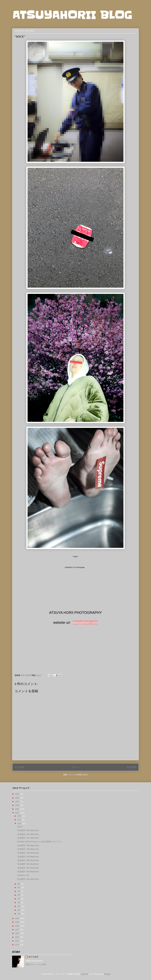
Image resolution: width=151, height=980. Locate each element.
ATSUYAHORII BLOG (72, 15)
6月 (19, 895)
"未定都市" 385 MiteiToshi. (28, 864)
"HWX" (20, 827)
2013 (17, 945)
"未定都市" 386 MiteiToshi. (28, 860)
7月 (19, 891)
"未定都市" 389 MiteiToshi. (28, 849)
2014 (17, 941)
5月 (19, 899)
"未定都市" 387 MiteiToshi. (28, 857)
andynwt (84, 974)
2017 (17, 930)
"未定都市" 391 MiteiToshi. (28, 838)
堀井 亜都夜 (33, 957)
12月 (20, 816)
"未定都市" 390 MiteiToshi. (28, 845)
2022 (17, 809)
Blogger (107, 974)
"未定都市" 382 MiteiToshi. (28, 879)
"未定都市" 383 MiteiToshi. (28, 872)
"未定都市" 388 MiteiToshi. (28, 853)
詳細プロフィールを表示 (36, 964)
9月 (19, 884)
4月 (19, 902)
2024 (17, 801)
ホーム (75, 767)
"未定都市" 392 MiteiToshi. (28, 834)
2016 (17, 933)
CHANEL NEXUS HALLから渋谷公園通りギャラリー (39, 842)
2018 (17, 926)
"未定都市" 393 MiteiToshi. (28, 830)
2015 (17, 937)
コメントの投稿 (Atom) (78, 775)
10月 (20, 823)
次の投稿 (19, 767)
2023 (17, 805)
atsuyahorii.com (85, 622)
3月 (19, 906)
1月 (19, 914)
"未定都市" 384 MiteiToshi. (28, 868)
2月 (19, 910)
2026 (17, 794)
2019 (17, 922)
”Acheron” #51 (23, 875)
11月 (20, 820)
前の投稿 (132, 767)
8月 (19, 888)
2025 (17, 798)
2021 (17, 813)
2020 (17, 918)
